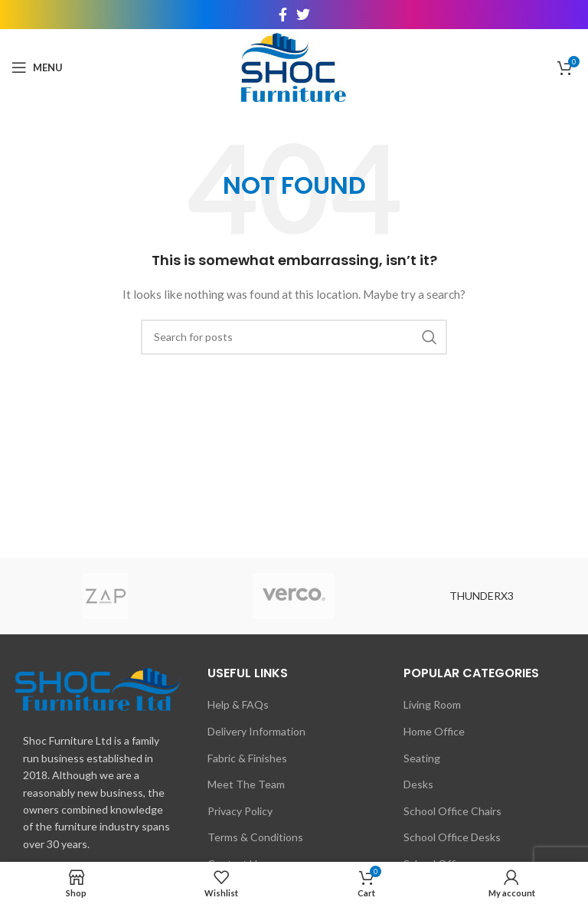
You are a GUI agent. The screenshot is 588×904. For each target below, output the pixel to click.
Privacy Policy (240, 811)
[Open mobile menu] (37, 67)
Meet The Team (246, 784)
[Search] (294, 337)
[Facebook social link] (283, 15)
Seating (422, 758)
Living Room (432, 704)
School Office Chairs (452, 811)
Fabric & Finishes (247, 758)
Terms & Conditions (255, 837)
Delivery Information (256, 731)
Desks (418, 784)
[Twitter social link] (303, 15)
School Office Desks (452, 837)
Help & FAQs (238, 704)
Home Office (434, 731)
